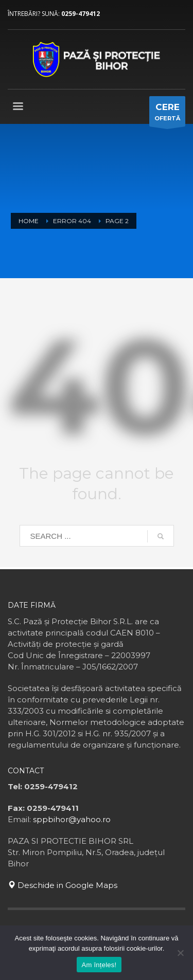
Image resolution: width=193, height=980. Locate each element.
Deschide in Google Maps (63, 885)
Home (29, 221)
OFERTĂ (167, 114)
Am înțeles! (99, 965)
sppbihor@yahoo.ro (72, 819)
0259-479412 (81, 14)
